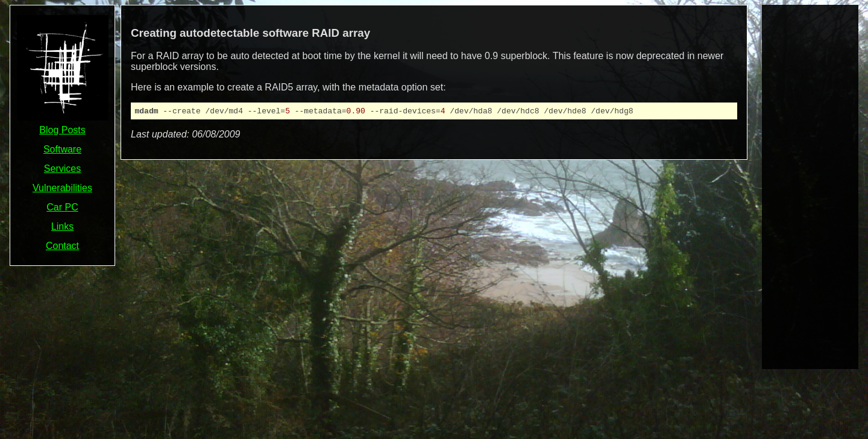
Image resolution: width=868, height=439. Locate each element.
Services (62, 169)
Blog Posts (62, 130)
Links (62, 226)
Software (62, 149)
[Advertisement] (810, 186)
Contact (62, 246)
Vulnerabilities (62, 188)
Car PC (62, 207)
